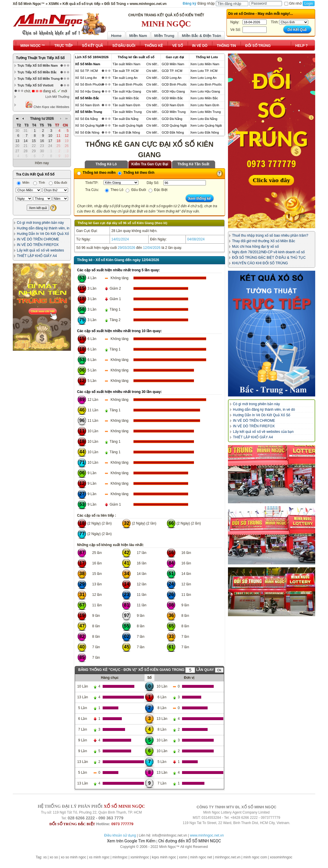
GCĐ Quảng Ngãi (174, 125)
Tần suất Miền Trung (127, 112)
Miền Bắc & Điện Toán (202, 36)
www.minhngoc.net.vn (207, 835)
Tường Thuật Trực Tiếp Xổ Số (40, 58)
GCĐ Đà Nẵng (172, 119)
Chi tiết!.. (153, 64)
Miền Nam (138, 36)
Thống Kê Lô (106, 164)
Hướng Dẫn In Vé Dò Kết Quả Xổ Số (262, 415)
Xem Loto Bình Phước (206, 84)
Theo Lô (114, 190)
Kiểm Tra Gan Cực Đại (150, 164)
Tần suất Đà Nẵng (125, 119)
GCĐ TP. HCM (172, 71)
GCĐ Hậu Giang (173, 91)
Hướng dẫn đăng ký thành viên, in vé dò (264, 410)
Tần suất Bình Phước (128, 84)
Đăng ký (190, 3)
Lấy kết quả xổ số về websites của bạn (263, 432)
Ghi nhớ (293, 3)
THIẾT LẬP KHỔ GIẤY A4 (37, 256)
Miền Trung (164, 36)
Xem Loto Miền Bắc (204, 98)
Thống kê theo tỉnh (136, 173)
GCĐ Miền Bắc (172, 98)
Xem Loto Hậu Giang (205, 91)
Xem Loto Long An (203, 78)
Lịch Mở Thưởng (57, 97)
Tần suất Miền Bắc (126, 98)
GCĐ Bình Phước (174, 84)
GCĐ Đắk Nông (173, 132)
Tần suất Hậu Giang (127, 91)
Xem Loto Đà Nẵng (204, 119)
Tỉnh (39, 183)
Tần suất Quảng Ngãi (128, 125)
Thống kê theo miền (96, 173)
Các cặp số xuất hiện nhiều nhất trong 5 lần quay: (118, 270)
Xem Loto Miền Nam (205, 64)
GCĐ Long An (172, 78)
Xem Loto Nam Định (205, 105)
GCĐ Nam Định (173, 105)
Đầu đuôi (58, 183)
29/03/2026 (126, 248)
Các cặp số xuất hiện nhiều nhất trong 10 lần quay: (120, 331)
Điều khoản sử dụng (120, 835)
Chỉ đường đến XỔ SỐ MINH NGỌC (190, 841)
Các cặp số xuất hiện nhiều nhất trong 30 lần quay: (120, 392)
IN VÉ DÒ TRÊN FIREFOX (38, 245)
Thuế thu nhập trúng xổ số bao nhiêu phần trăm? (270, 235)
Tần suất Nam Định (126, 105)
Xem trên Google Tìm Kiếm (131, 841)
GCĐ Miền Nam (173, 64)
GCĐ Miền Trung (174, 112)
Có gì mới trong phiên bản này (40, 223)
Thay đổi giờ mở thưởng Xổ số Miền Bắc (264, 241)
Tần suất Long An (125, 78)
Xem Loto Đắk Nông (205, 132)
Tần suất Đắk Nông (126, 132)
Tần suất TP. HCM (125, 71)
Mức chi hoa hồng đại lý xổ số (255, 247)
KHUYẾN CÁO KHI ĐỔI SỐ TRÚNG (260, 263)
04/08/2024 (196, 239)
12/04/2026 (152, 248)
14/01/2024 (120, 239)
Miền (23, 183)
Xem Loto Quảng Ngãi (206, 125)
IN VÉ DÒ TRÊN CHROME (38, 239)
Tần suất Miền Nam (126, 64)
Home (116, 36)
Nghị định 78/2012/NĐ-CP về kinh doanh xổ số (268, 252)
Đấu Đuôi (136, 190)
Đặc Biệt (158, 190)
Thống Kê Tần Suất (193, 164)
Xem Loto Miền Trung (205, 112)
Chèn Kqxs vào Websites (47, 105)
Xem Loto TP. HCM (204, 71)
